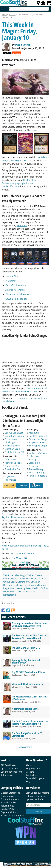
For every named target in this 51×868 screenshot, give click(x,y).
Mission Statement (10, 793)
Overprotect (11, 460)
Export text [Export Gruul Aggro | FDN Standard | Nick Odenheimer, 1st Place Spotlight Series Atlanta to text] (23, 485)
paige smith (9, 588)
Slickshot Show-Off (14, 452)
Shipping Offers (34, 769)
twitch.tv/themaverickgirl (23, 554)
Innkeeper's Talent (38, 453)
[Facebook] (4, 610)
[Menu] (4, 9)
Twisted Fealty (36, 469)
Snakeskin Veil (12, 466)
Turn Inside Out (13, 469)
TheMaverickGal (20, 558)
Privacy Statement (10, 799)
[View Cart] (49, 4)
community (23, 582)
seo (12, 592)
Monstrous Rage (13, 463)
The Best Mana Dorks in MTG (26, 648)
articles (15, 575)
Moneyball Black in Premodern (27, 684)
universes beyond (37, 585)
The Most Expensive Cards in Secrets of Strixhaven (30, 698)
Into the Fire (12, 276)
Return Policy (7, 806)
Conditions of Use (10, 796)
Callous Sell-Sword (14, 433)
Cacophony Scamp (14, 436)
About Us (31, 765)
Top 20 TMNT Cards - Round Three (28, 672)
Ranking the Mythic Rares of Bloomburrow (26, 661)
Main (4, 14)
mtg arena (21, 585)
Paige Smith (23, 45)
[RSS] (13, 610)
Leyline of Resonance (13, 517)
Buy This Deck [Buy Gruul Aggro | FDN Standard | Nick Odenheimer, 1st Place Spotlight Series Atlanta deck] (9, 485)
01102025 (20, 592)
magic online (27, 575)
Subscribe (38, 811)
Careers (30, 772)
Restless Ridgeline (38, 436)
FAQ (28, 781)
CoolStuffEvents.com (11, 772)
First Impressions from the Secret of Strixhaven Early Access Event (29, 625)
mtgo (14, 579)
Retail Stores (7, 775)
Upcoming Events (10, 769)
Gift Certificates (8, 765)
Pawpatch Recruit (38, 476)
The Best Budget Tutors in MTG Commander (27, 734)
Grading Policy (8, 809)
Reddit (17, 53)
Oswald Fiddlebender (16, 299)
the (25, 180)
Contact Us (32, 775)
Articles (12, 14)
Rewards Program (35, 778)
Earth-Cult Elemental (16, 285)
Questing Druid (13, 449)
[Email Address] (38, 805)
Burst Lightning (37, 472)
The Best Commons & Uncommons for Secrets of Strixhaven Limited (30, 722)
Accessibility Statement (12, 815)
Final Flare (22, 226)
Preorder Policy (8, 802)
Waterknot (11, 281)
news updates (24, 588)
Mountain (34, 433)
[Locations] (38, 4)
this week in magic (27, 579)
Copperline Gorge (38, 439)
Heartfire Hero (12, 446)
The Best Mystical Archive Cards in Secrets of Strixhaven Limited (29, 637)
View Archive (26, 747)
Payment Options (9, 812)
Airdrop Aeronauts (15, 290)
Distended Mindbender (17, 294)
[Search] (29, 9)
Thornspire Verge (38, 446)
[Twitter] (9, 610)
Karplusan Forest (38, 442)
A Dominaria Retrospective (25, 709)
